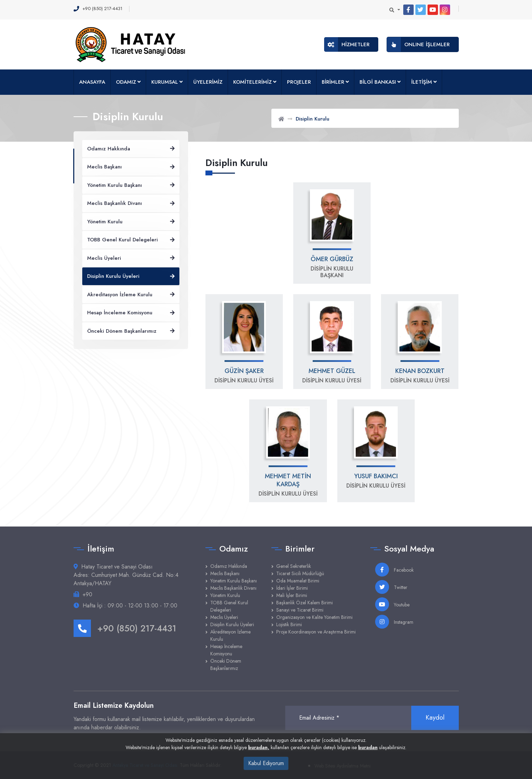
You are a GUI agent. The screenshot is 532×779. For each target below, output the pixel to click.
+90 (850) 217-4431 (125, 628)
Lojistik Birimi (289, 624)
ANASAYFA (92, 82)
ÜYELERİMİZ (208, 82)
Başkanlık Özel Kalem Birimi (305, 603)
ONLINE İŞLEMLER (418, 45)
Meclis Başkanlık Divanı (233, 588)
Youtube (392, 604)
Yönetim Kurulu (225, 595)
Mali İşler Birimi (292, 595)
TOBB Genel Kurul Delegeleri (229, 606)
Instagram (394, 622)
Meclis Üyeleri (224, 617)
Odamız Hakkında (229, 566)
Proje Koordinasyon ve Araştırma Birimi (316, 632)
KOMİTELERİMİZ (252, 82)
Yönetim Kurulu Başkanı (234, 581)
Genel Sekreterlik (294, 566)
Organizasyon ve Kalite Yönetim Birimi (314, 617)
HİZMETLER (347, 45)
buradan (368, 747)
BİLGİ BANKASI (378, 82)
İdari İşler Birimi (292, 588)
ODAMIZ (126, 82)
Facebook (394, 570)
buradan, (259, 747)
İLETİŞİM (422, 82)
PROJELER (299, 82)
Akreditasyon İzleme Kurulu (230, 635)
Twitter (391, 587)
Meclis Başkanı (225, 573)
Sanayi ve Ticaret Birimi (300, 610)
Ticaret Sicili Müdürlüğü (300, 573)
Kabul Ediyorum (266, 763)
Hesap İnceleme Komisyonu (226, 650)
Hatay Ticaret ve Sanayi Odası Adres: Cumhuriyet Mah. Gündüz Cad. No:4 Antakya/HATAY (126, 575)
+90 (87, 594)
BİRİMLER (333, 82)
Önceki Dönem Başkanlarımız (226, 665)
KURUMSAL (165, 82)
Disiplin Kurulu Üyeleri (232, 624)
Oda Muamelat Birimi (298, 581)
